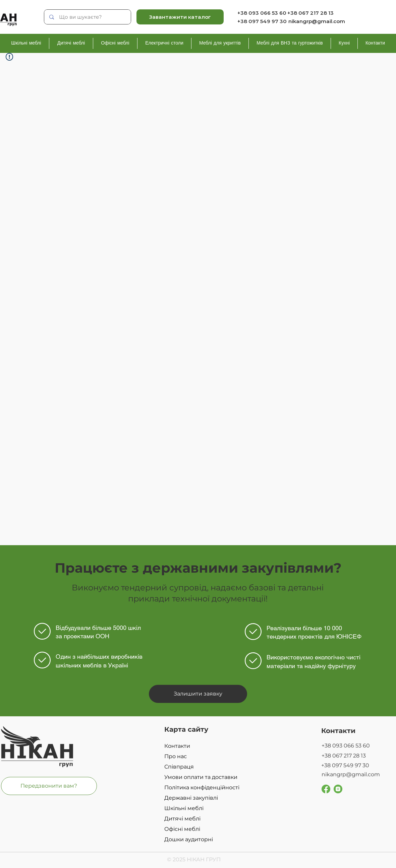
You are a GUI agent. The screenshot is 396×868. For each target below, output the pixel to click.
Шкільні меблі (184, 808)
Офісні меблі (182, 829)
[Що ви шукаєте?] (88, 17)
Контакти (177, 746)
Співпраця (179, 767)
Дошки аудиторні (189, 839)
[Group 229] (338, 789)
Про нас (176, 756)
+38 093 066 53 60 (262, 13)
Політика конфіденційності (202, 787)
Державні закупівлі (191, 798)
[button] (198, 694)
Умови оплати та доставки (201, 777)
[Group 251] (326, 789)
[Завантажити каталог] (180, 17)
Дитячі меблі (182, 819)
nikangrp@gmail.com (317, 21)
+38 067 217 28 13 (310, 13)
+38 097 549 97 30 (262, 21)
